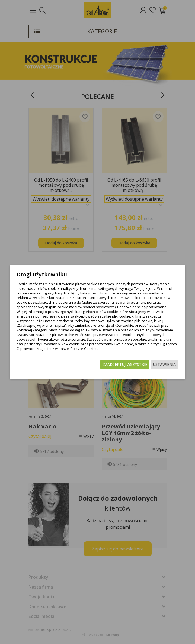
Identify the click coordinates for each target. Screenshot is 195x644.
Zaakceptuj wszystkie (125, 364)
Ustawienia (164, 364)
